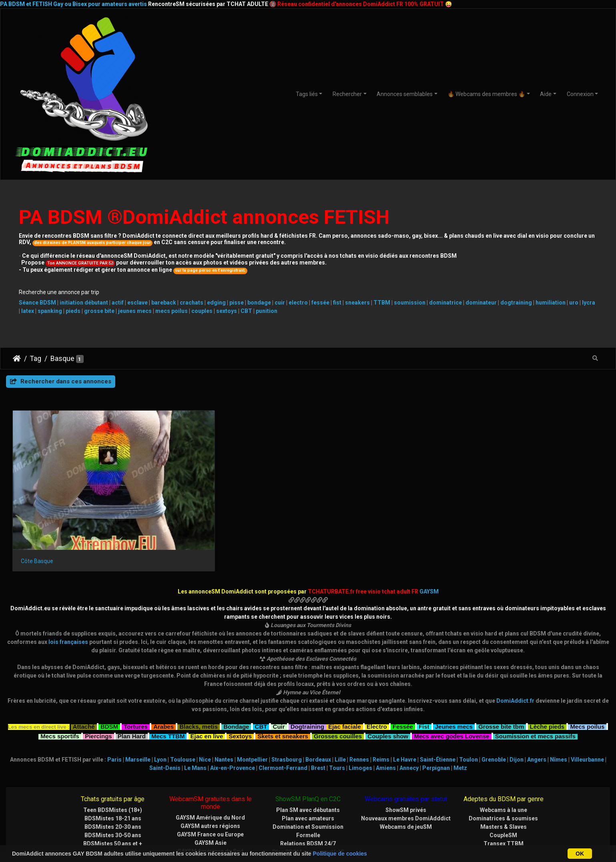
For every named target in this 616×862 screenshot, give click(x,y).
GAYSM (429, 547)
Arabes (164, 682)
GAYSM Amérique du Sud (210, 807)
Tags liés (307, 94)
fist (337, 303)
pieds (73, 311)
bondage (259, 303)
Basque (62, 359)
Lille (340, 716)
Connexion (580, 94)
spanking (50, 311)
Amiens (386, 724)
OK (580, 854)
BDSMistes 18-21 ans (113, 774)
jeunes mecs (135, 311)
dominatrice (445, 303)
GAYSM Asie (211, 799)
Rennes (359, 716)
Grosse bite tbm (501, 682)
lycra (589, 303)
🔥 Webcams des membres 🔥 (486, 94)
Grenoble (494, 716)
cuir (280, 303)
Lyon (160, 716)
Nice (205, 716)
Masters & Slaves (504, 783)
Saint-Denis (165, 724)
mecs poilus (172, 311)
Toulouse (183, 716)
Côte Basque (37, 517)
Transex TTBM (504, 800)
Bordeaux (318, 716)
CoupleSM (503, 791)
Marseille (138, 716)
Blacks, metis (199, 682)
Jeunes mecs (454, 682)
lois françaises (68, 598)
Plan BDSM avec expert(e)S (308, 808)
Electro (377, 682)
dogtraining (516, 303)
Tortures (136, 682)
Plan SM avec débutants (308, 766)
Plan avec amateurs (308, 774)
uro (574, 303)
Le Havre (405, 716)
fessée (320, 303)
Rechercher (347, 94)
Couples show (388, 691)
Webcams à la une (504, 766)
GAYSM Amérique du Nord (210, 774)
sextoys (227, 311)
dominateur (481, 303)
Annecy (409, 724)
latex (28, 311)
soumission (410, 303)
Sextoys (240, 691)
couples (202, 311)
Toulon (469, 716)
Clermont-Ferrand (283, 724)
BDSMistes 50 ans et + (113, 800)
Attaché (84, 682)
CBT (246, 311)
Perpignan (436, 724)
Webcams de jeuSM (406, 783)
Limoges (360, 724)
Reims (381, 716)
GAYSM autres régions (210, 782)
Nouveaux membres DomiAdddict (406, 774)
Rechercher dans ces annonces (61, 381)
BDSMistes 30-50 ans (113, 791)
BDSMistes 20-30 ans (113, 783)
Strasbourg (287, 716)
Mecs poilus (587, 682)
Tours (337, 724)
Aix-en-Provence (233, 724)
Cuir (279, 682)
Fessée (403, 682)
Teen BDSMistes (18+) (113, 766)
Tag (36, 359)
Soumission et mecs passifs (535, 691)
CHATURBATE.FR (347, 839)
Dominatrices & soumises (503, 774)
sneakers (357, 303)
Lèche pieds (547, 682)
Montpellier (252, 716)
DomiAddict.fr (515, 657)
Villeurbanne (587, 716)
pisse (237, 303)
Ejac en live (207, 691)
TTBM (382, 303)
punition (267, 311)
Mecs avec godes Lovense (451, 691)
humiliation (551, 303)
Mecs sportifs (60, 691)
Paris (114, 716)
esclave (137, 303)
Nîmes (559, 716)
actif (118, 303)
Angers (537, 716)
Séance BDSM (37, 303)
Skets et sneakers (283, 691)
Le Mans (195, 724)
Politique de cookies (340, 854)
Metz (460, 724)
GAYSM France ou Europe (210, 790)
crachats (192, 303)
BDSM (109, 682)
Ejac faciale (345, 682)
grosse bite (99, 311)
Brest (318, 724)
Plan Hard (132, 691)
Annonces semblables (405, 94)
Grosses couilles (338, 691)
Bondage (236, 682)
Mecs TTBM (168, 691)
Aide (546, 94)
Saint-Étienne (438, 716)
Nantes (224, 716)
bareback (164, 303)
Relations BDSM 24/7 (308, 800)
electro (298, 303)
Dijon (517, 716)
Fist (424, 682)
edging (216, 303)
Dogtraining (307, 682)
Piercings (98, 691)
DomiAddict (17, 359)
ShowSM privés (406, 766)
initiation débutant (84, 303)
